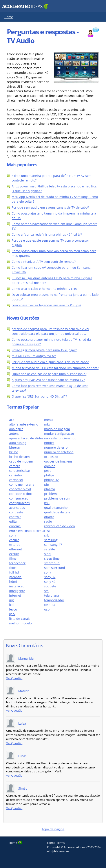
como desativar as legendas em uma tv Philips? (46, 305)
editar (14, 521)
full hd (14, 572)
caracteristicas (20, 471)
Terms (61, 843)
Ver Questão (14, 678)
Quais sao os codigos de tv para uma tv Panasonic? (49, 374)
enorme (15, 526)
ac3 (12, 420)
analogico (16, 429)
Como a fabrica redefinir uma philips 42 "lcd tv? (47, 234)
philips (49, 475)
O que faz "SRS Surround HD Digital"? (39, 396)
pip (47, 484)
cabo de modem (21, 461)
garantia (15, 577)
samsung (51, 540)
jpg (12, 600)
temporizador (54, 600)
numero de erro (56, 447)
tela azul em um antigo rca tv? (34, 356)
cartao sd (16, 480)
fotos (13, 568)
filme (13, 558)
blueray (15, 447)
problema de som (57, 498)
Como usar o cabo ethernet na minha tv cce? (44, 289)
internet (15, 595)
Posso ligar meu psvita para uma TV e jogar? (44, 350)
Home (9, 17)
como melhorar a (22, 484)
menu (48, 420)
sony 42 (50, 582)
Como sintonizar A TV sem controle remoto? (44, 262)
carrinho (16, 475)
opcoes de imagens (58, 461)
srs (46, 591)
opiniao (50, 466)
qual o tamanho (56, 508)
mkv (47, 424)
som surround (55, 568)
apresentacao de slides (26, 438)
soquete (50, 586)
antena (14, 434)
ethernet (16, 549)
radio (48, 521)
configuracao (19, 498)
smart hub (52, 563)
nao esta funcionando (60, 438)
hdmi (13, 582)
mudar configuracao (59, 434)
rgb (47, 535)
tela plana (52, 595)
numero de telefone (59, 452)
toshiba (50, 605)
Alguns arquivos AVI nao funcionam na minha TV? (48, 380)
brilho (14, 452)
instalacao (17, 586)
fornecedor (17, 563)
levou (13, 609)
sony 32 (50, 577)
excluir (14, 554)
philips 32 (51, 480)
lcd (11, 605)
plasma (50, 489)
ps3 (47, 503)
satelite (50, 549)
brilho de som (19, 457)
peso (48, 471)
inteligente (17, 591)
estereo (15, 545)
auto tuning (18, 443)
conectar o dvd (20, 489)
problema (51, 494)
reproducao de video (59, 526)
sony (48, 572)
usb (47, 609)
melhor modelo (20, 623)
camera (15, 466)
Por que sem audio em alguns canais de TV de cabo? (50, 207)
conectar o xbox (21, 494)
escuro (14, 540)
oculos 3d (51, 457)
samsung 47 (53, 545)
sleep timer (53, 558)
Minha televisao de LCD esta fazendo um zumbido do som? (55, 368)
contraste (16, 512)
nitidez (49, 443)
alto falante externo (24, 424)
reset (48, 531)
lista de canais (20, 619)
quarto (49, 517)
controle (15, 517)
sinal (48, 554)
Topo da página (53, 829)
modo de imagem (57, 429)
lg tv (12, 614)
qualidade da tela (57, 512)
